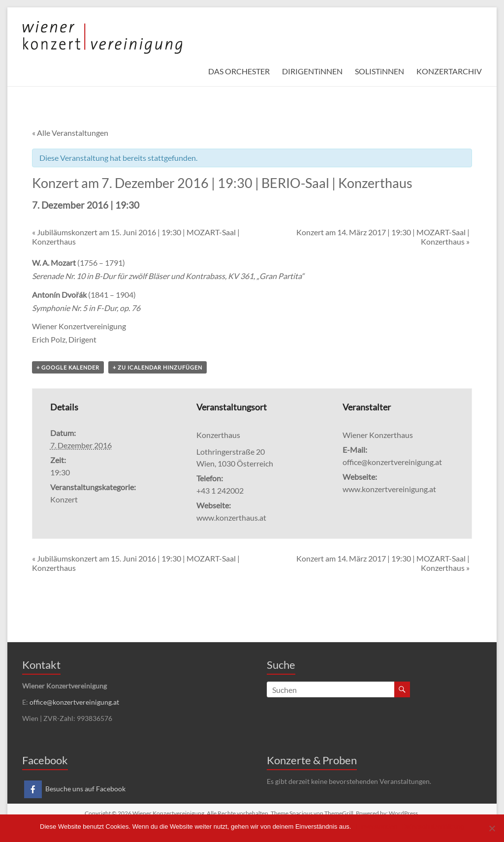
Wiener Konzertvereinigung (79, 326)
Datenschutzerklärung (433, 826)
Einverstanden (376, 826)
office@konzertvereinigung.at (74, 702)
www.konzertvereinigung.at (389, 489)
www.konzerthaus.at (231, 517)
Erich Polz (49, 339)
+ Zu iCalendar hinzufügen (157, 367)
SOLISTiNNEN (379, 71)
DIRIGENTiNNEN (312, 71)
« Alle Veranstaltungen (70, 133)
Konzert (64, 499)
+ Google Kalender (68, 367)
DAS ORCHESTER (239, 71)
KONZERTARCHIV (449, 71)
